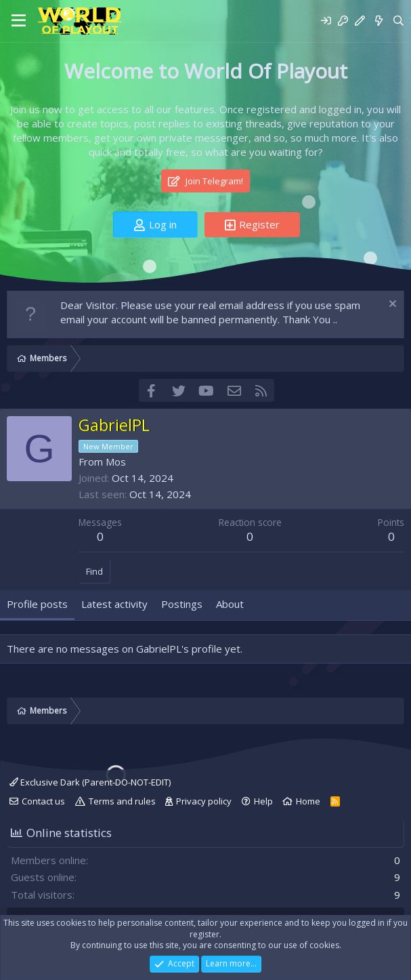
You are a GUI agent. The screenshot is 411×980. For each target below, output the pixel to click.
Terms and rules (122, 801)
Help (263, 801)
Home (308, 801)
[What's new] (378, 21)
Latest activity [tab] (114, 604)
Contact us (43, 801)
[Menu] (19, 21)
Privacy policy (204, 801)
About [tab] (230, 604)
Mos (116, 462)
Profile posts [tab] (37, 604)
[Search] (398, 21)
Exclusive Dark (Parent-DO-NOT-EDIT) (90, 782)
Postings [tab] (182, 604)
